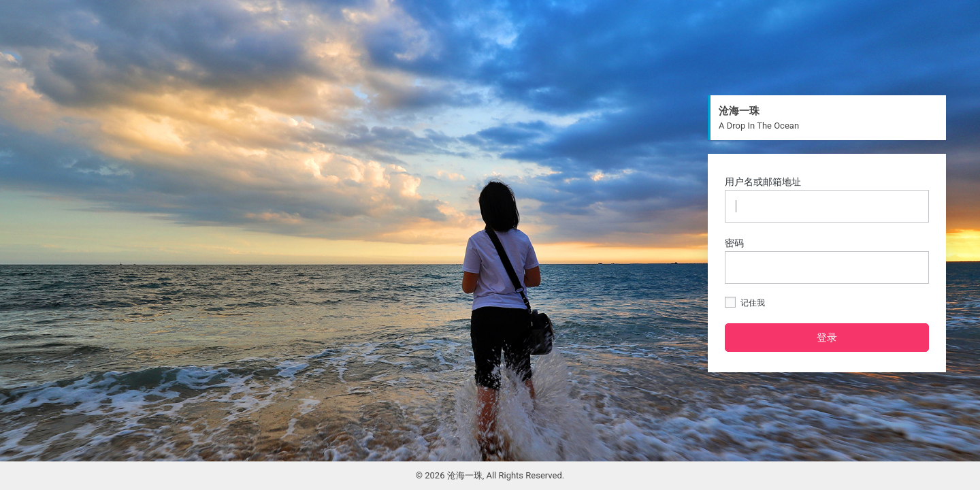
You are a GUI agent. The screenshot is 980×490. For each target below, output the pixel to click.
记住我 (745, 302)
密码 (827, 261)
